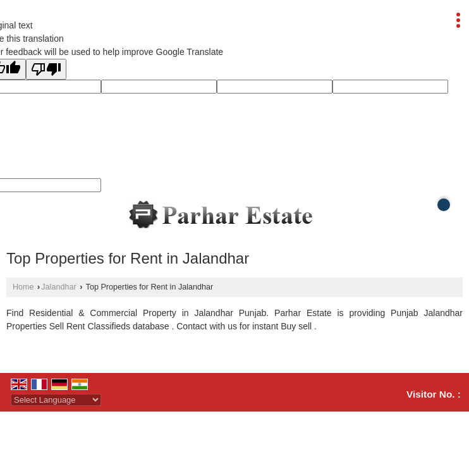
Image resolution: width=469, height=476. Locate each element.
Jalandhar (58, 287)
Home (23, 287)
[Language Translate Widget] (56, 400)
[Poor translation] (46, 69)
